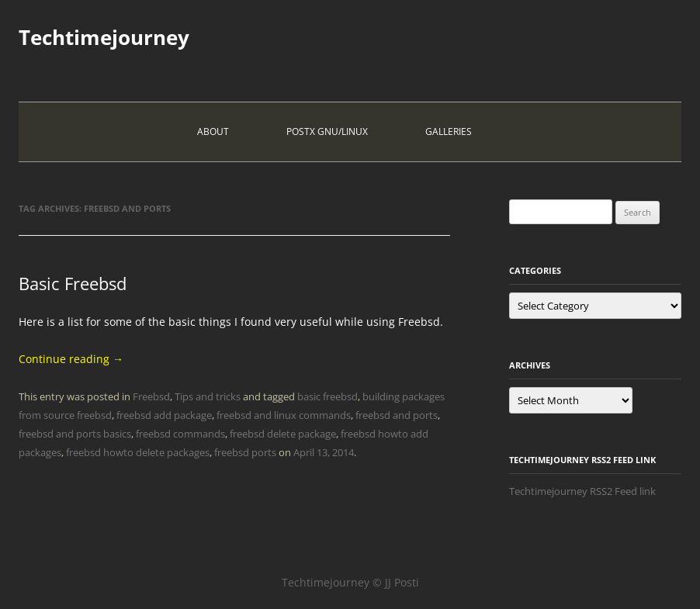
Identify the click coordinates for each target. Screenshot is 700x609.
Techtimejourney (104, 37)
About (213, 131)
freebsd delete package (283, 434)
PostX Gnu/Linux (327, 131)
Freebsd (151, 396)
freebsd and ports (397, 415)
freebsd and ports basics (75, 434)
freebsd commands (180, 434)
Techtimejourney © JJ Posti (350, 582)
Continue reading (71, 359)
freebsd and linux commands (284, 415)
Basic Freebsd (73, 283)
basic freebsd (327, 396)
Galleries (449, 131)
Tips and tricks (208, 396)
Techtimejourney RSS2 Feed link (582, 491)
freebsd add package (164, 415)
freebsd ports (245, 452)
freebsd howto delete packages (138, 452)
